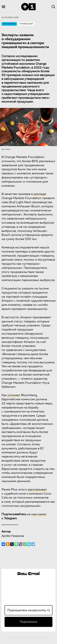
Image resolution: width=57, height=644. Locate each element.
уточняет (14, 395)
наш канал (39, 514)
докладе (40, 194)
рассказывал (37, 490)
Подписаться (28, 622)
